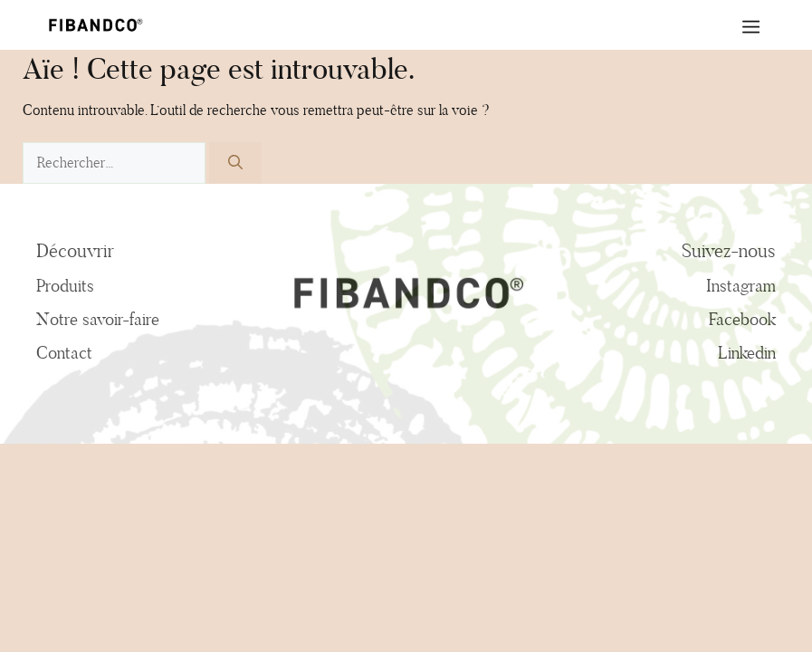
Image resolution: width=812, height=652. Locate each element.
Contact (64, 352)
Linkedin (747, 352)
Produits (65, 285)
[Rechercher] (235, 163)
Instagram (741, 285)
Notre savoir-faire (98, 319)
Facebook (742, 319)
